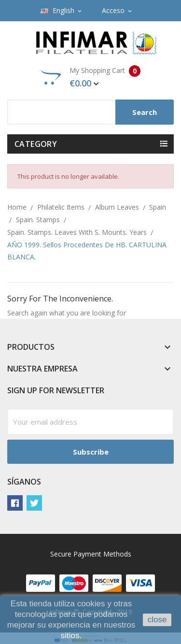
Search (145, 112)
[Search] (90, 112)
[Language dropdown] (62, 11)
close (157, 620)
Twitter (34, 503)
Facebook (15, 503)
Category (36, 144)
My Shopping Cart (90, 77)
